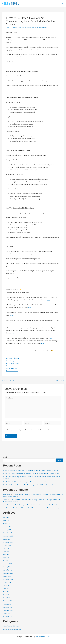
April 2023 (6, 595)
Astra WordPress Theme (43, 637)
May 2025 (6, 518)
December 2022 (8, 607)
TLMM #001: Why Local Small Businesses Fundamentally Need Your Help (36, 505)
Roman (5, 500)
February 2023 (7, 601)
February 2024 (7, 564)
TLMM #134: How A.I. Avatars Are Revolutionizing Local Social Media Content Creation (30, 485)
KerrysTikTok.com (12, 368)
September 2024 (8, 542)
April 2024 (6, 558)
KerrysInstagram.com (12, 361)
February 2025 (7, 527)
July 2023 (6, 586)
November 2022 (8, 610)
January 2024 (7, 567)
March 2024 (7, 561)
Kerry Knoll (7, 494)
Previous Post (8, 380)
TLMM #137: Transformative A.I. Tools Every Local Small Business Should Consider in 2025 (31, 474)
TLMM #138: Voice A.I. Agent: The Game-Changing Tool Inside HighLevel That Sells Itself (31, 470)
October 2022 (7, 613)
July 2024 (6, 548)
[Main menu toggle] (62, 3)
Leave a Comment (11, 28)
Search (5, 457)
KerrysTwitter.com (12, 366)
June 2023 (6, 589)
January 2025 (7, 530)
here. (48, 300)
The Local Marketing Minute (27, 28)
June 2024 (6, 552)
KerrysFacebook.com (12, 363)
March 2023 (7, 598)
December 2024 (8, 533)
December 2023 (8, 570)
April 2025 (6, 521)
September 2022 (8, 616)
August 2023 (7, 582)
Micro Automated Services (11, 626)
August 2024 (7, 545)
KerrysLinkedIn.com (12, 371)
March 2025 (7, 524)
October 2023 (7, 576)
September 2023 (8, 579)
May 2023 (6, 592)
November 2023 (8, 573)
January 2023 (7, 604)
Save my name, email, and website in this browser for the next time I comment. (31, 430)
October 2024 (7, 539)
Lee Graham (7, 508)
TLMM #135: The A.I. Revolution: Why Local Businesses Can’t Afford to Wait (27, 482)
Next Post (59, 380)
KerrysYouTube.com (12, 358)
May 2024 (6, 555)
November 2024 (8, 536)
